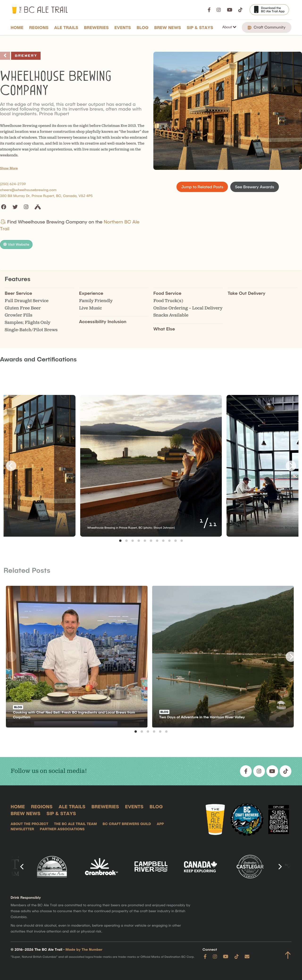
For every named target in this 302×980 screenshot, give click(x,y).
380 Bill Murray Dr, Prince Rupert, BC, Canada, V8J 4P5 (46, 196)
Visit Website (16, 244)
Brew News (168, 27)
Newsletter (22, 829)
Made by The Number (84, 949)
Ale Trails (66, 27)
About (228, 27)
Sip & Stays (200, 27)
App (160, 824)
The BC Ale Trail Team (75, 824)
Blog (143, 27)
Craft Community (267, 27)
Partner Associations (62, 829)
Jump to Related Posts (202, 187)
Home (17, 27)
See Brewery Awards (254, 187)
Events (123, 27)
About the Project (29, 824)
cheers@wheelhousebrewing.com (28, 190)
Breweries (96, 27)
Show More (9, 168)
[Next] (291, 466)
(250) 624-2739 (13, 184)
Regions (39, 27)
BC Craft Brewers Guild (127, 824)
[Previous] (11, 466)
